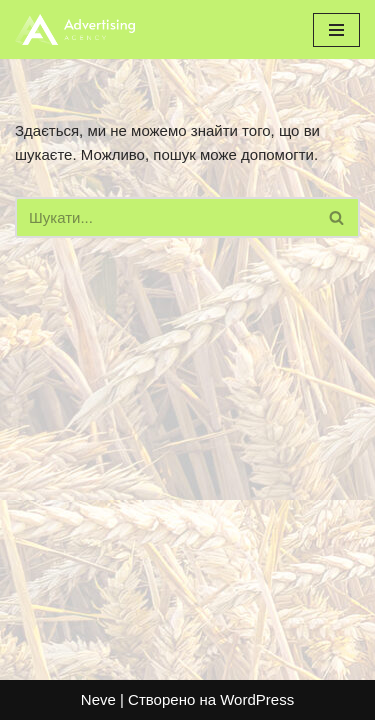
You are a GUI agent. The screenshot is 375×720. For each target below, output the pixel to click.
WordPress (257, 699)
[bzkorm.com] (75, 29)
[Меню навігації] (336, 30)
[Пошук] (165, 217)
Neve (98, 699)
